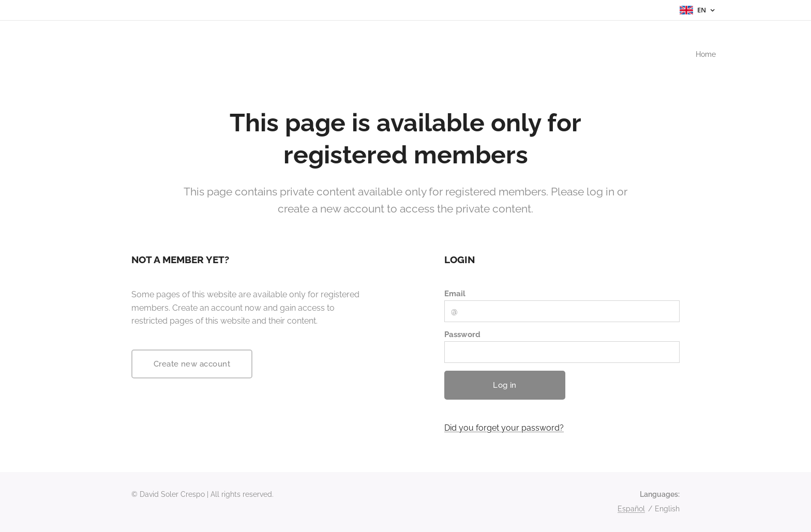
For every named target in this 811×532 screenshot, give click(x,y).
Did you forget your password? (504, 428)
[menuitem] (704, 54)
